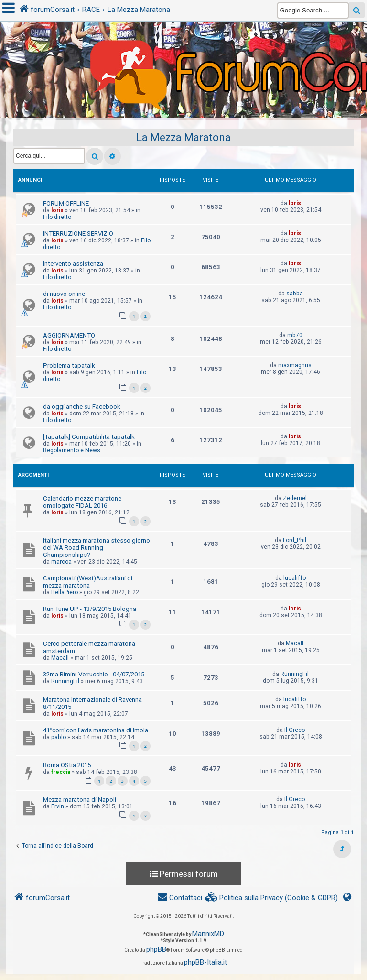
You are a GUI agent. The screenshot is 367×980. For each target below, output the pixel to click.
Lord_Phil (295, 540)
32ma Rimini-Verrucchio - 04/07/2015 (94, 674)
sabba (295, 294)
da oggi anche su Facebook (82, 407)
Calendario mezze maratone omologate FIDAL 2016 (82, 502)
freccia (61, 772)
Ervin (58, 806)
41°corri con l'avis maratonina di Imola (96, 730)
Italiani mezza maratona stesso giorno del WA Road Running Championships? (97, 548)
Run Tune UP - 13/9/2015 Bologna (90, 609)
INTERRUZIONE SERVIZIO (78, 234)
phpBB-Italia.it (205, 962)
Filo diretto (57, 217)
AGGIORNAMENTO (69, 335)
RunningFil (65, 681)
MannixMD (208, 934)
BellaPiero (65, 592)
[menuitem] (272, 898)
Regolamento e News (72, 450)
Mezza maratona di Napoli (80, 800)
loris (57, 210)
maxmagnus (295, 365)
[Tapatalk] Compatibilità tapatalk (89, 437)
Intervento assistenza (73, 264)
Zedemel (295, 498)
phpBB (156, 949)
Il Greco (295, 730)
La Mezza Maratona (183, 137)
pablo (59, 737)
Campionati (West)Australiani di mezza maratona (88, 582)
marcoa (61, 562)
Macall (60, 658)
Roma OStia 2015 (67, 765)
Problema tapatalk (69, 365)
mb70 (295, 335)
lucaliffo (295, 578)
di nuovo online (64, 294)
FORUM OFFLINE (66, 203)
